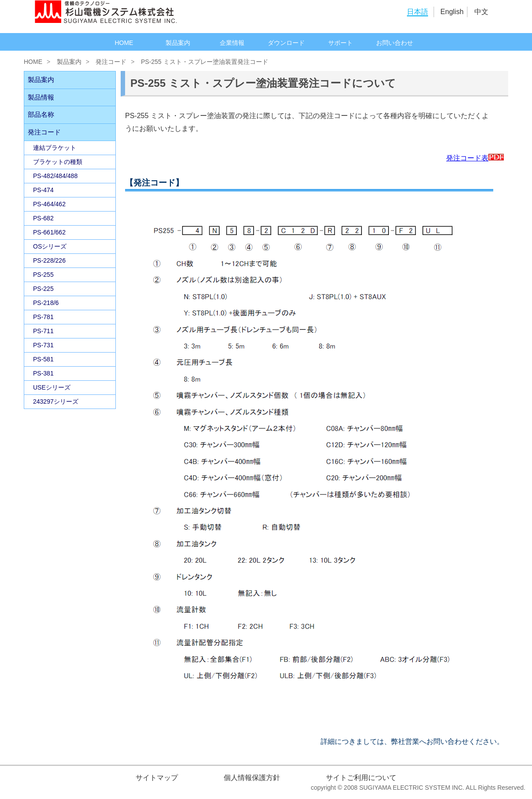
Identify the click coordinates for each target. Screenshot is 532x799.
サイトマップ (157, 778)
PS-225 (43, 289)
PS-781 (43, 317)
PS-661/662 (49, 232)
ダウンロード (286, 43)
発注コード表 (475, 158)
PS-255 (43, 275)
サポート (340, 43)
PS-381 (43, 373)
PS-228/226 (49, 260)
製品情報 (41, 97)
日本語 (417, 12)
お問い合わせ (395, 43)
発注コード (111, 62)
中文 (481, 12)
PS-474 (43, 190)
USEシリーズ (52, 387)
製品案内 (178, 43)
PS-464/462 (49, 204)
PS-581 (43, 359)
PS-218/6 (46, 303)
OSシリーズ (50, 246)
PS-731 (43, 345)
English (452, 12)
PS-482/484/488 (55, 176)
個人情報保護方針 (252, 778)
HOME (124, 43)
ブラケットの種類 (58, 162)
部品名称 (41, 114)
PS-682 (43, 218)
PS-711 (43, 331)
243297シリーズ (56, 401)
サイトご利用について (361, 778)
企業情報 (232, 43)
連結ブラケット (55, 148)
